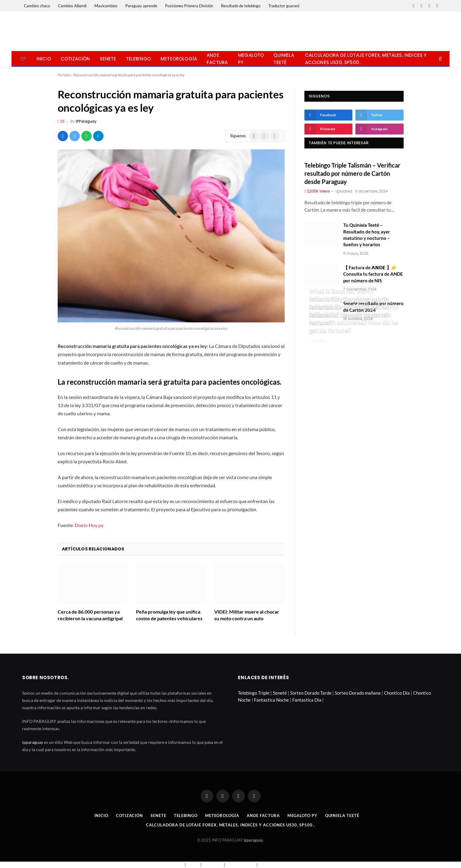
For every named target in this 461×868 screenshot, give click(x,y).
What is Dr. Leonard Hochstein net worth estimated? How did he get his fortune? (354, 322)
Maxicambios (106, 6)
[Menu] (23, 59)
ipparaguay (33, 742)
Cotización (75, 59)
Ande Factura (217, 59)
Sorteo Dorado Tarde (311, 693)
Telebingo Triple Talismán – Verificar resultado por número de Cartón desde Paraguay (352, 173)
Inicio (44, 59)
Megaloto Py (251, 59)
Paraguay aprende (141, 6)
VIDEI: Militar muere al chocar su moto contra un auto (247, 615)
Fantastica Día (307, 700)
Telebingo (139, 59)
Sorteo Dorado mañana (358, 693)
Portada (64, 75)
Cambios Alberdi (72, 6)
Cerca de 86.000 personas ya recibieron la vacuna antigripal (90, 615)
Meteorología (179, 59)
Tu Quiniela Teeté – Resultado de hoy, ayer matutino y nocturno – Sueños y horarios (367, 235)
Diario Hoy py (89, 525)
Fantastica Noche (271, 700)
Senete (108, 59)
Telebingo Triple (254, 693)
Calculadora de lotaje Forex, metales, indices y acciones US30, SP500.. (366, 59)
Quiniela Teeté (284, 59)
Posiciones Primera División (189, 6)
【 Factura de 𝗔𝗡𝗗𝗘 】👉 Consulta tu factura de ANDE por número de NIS (373, 274)
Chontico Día (397, 693)
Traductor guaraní (284, 6)
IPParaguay (86, 121)
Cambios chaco (37, 6)
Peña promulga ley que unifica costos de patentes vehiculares (169, 615)
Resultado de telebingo (241, 6)
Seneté (280, 693)
